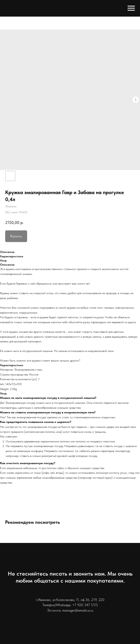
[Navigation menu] (131, 8)
